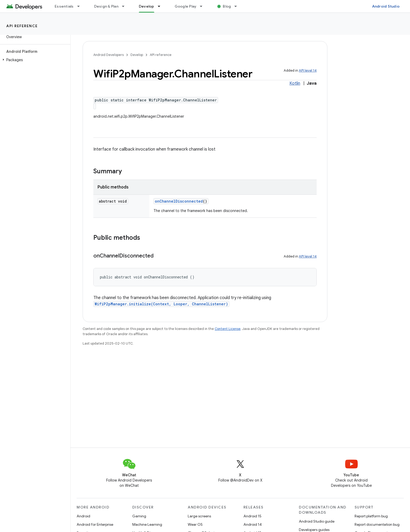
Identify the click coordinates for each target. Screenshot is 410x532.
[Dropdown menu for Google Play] (203, 6)
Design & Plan (106, 6)
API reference (22, 26)
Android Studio (386, 6)
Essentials (64, 6)
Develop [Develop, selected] (147, 6)
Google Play (186, 6)
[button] (34, 60)
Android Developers (109, 55)
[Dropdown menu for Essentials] (81, 6)
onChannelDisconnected (179, 201)
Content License (228, 329)
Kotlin (295, 83)
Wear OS (195, 524)
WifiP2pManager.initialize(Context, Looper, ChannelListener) (161, 304)
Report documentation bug (377, 524)
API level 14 (308, 70)
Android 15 (252, 516)
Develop (137, 55)
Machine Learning (147, 524)
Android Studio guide (317, 521)
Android (83, 516)
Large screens (199, 516)
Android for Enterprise (95, 524)
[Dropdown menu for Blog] (238, 6)
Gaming (139, 516)
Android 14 (253, 524)
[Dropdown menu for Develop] (161, 6)
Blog (227, 6)
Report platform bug (371, 516)
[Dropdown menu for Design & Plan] (126, 6)
